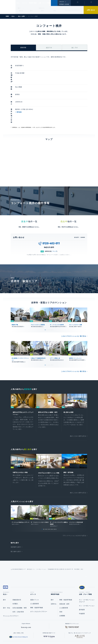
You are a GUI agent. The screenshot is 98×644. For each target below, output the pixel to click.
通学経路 (28, 97)
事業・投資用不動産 (37, 586)
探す (19, 8)
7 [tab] (51, 507)
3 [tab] (48, 305)
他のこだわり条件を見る (78, 411)
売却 (61, 591)
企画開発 (62, 594)
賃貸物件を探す (16, 525)
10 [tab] (56, 507)
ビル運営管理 (35, 582)
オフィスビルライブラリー (39, 590)
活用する (42, 8)
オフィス (27, 3)
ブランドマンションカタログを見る (74, 514)
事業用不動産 (37, 3)
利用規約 (59, 636)
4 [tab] (50, 305)
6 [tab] (53, 305)
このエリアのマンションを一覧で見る (74, 311)
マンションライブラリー (72, 10)
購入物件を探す (16, 530)
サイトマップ (70, 636)
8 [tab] (53, 507)
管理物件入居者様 (64, 4)
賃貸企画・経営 (64, 583)
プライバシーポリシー (46, 636)
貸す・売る (7, 587)
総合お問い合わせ (30, 636)
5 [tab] (51, 305)
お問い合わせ (91, 10)
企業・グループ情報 (50, 3)
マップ (55, 226)
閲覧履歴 (77, 4)
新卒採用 (82, 588)
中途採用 (82, 592)
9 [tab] (54, 507)
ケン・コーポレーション (87, 585)
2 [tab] (47, 305)
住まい (19, 3)
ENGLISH (62, 2)
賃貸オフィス (35, 579)
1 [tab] (45, 305)
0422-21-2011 (49, 222)
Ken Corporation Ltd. (8, 7)
